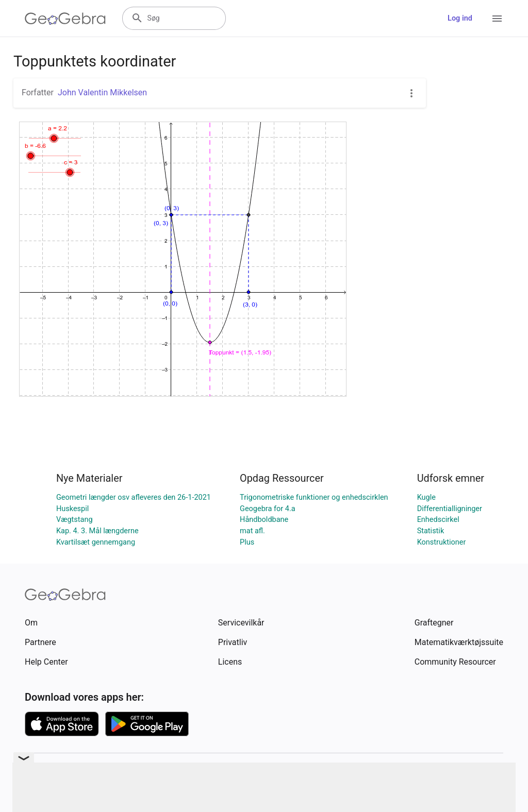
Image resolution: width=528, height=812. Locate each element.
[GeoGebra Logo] (65, 19)
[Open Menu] (497, 19)
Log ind (460, 18)
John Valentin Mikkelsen (102, 92)
